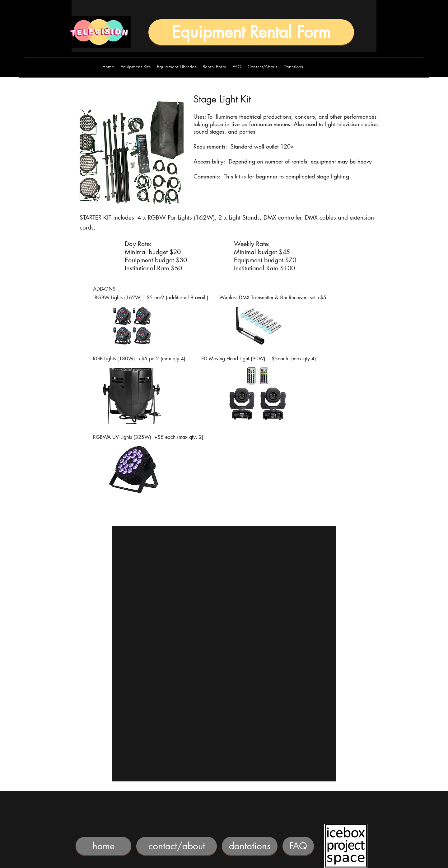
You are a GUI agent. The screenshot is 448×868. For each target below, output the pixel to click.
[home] (103, 846)
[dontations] (250, 846)
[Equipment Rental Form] (251, 32)
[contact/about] (177, 846)
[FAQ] (298, 846)
